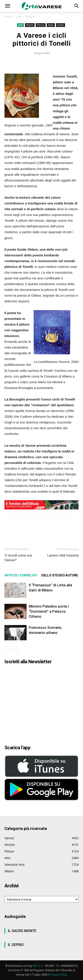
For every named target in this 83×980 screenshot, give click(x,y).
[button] (8, 6)
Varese (61, 25)
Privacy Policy (59, 975)
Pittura (41, 25)
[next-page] (14, 649)
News (51, 25)
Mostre (30, 16)
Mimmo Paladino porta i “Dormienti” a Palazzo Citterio (49, 611)
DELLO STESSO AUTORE (60, 575)
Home (8, 16)
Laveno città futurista (63, 555)
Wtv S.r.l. (38, 966)
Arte (19, 16)
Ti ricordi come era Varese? (18, 558)
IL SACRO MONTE (22, 931)
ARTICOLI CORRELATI (21, 575)
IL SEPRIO (16, 945)
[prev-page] (7, 649)
